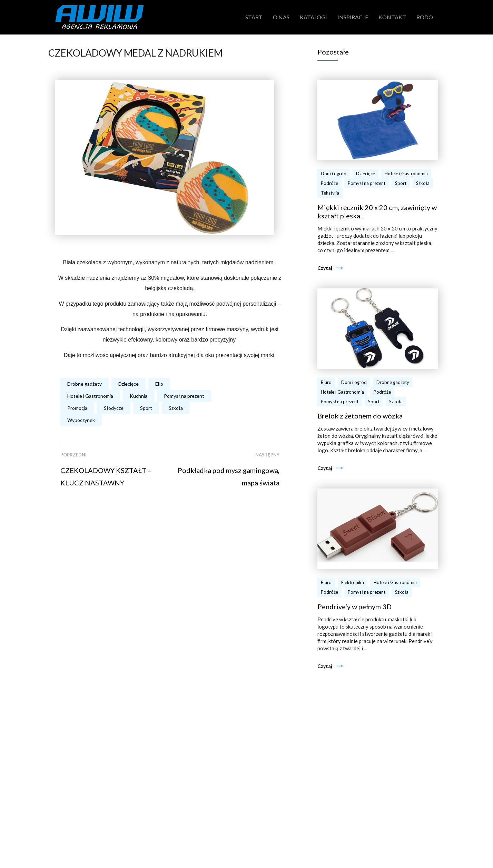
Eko (159, 384)
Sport (146, 408)
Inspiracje (353, 17)
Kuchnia (139, 396)
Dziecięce (129, 384)
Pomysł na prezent (184, 396)
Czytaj (325, 268)
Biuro (326, 382)
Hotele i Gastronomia (90, 396)
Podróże (329, 183)
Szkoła (176, 408)
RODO (425, 17)
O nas (281, 17)
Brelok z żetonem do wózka (360, 416)
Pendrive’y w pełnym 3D (354, 606)
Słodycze (114, 408)
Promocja (77, 408)
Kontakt (392, 17)
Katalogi (313, 17)
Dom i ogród (334, 174)
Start (254, 17)
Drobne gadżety (85, 384)
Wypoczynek (81, 420)
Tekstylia (330, 193)
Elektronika (353, 582)
